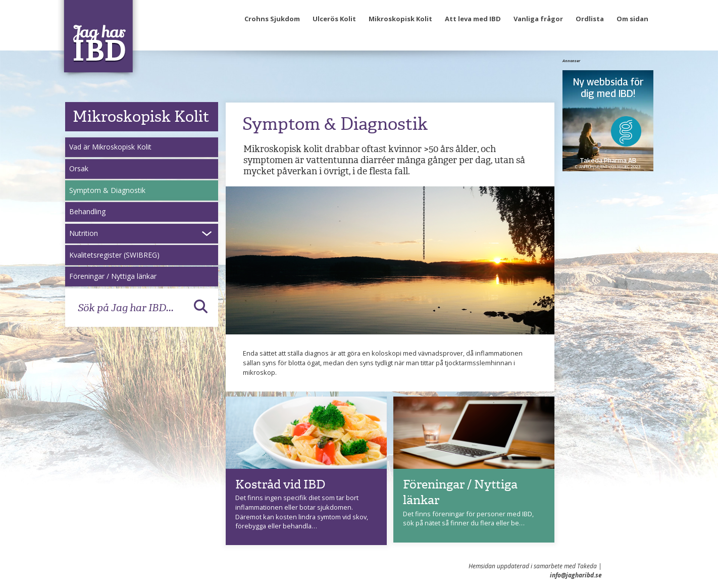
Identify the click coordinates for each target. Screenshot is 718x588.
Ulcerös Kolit (334, 19)
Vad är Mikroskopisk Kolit (110, 147)
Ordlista (590, 19)
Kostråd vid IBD (280, 484)
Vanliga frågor (538, 19)
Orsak (79, 168)
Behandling (87, 211)
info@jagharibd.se (576, 575)
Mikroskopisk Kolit (400, 19)
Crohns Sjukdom (272, 19)
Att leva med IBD (473, 19)
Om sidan (632, 19)
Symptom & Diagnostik (107, 190)
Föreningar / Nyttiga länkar (113, 276)
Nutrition (84, 233)
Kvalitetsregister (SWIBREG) (114, 255)
